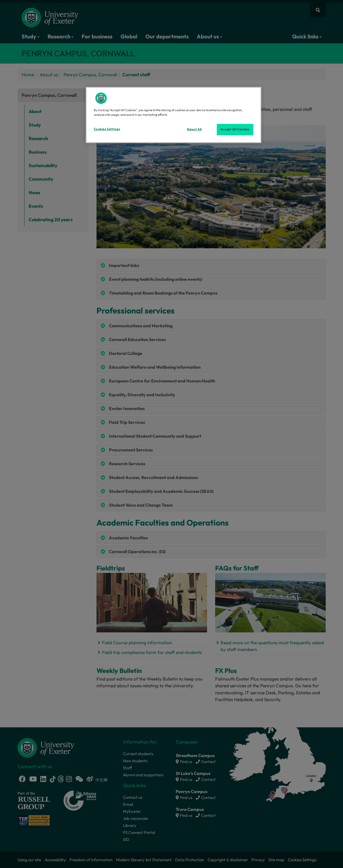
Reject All (194, 129)
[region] (174, 115)
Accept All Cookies (235, 129)
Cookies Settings (107, 129)
